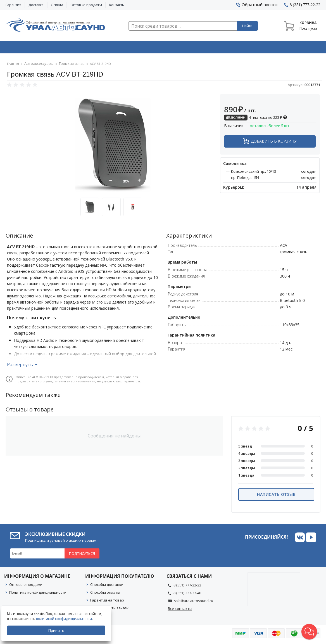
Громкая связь (66, 66)
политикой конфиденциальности (66, 619)
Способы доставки (107, 586)
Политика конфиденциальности (38, 594)
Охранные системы (101, 48)
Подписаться (82, 555)
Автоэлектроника (165, 48)
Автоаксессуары (37, 66)
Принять (58, 630)
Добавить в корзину (274, 143)
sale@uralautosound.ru (194, 602)
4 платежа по (256, 119)
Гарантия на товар (107, 602)
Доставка (36, 5)
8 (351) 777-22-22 (187, 587)
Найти (247, 26)
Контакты (117, 5)
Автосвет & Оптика (228, 48)
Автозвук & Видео (36, 48)
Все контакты (180, 610)
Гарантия (13, 5)
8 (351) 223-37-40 (187, 595)
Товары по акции (291, 48)
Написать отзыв (276, 496)
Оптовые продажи (86, 5)
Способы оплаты (105, 594)
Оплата (57, 5)
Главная (13, 66)
